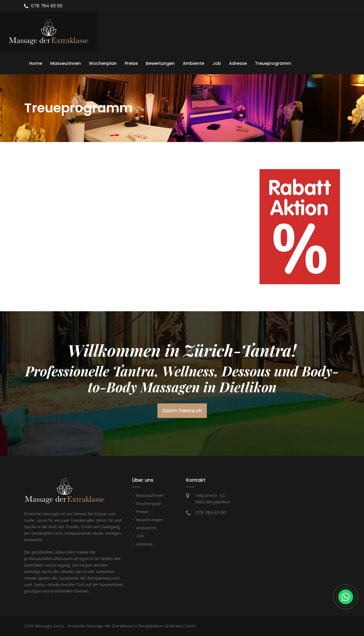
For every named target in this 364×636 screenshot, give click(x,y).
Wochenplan (103, 63)
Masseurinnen (65, 63)
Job (217, 63)
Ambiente (193, 63)
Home (36, 63)
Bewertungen (160, 63)
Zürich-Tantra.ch (182, 411)
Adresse (238, 63)
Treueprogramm (273, 63)
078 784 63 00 (47, 6)
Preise (131, 63)
